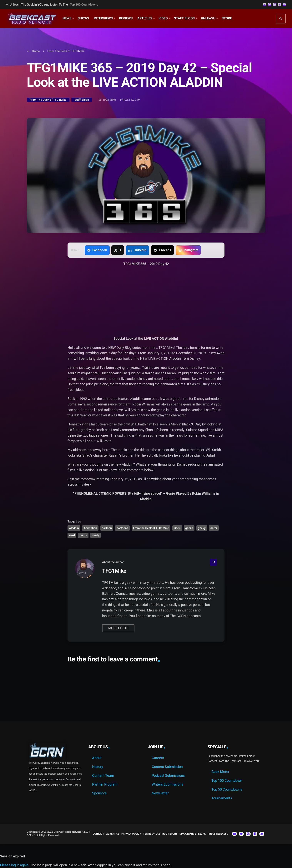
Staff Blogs (82, 100)
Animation (90, 528)
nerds (83, 535)
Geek (177, 528)
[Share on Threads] (162, 250)
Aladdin (74, 528)
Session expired (12, 856)
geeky (202, 528)
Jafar (214, 528)
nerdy (96, 535)
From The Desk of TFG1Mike (48, 100)
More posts (118, 628)
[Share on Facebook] (97, 250)
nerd (72, 535)
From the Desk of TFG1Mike (151, 528)
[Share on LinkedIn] (137, 250)
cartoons (122, 528)
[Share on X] (118, 250)
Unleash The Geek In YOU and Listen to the (52, 5)
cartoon (107, 528)
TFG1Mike (107, 100)
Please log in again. (15, 865)
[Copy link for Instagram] (188, 250)
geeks (189, 528)
